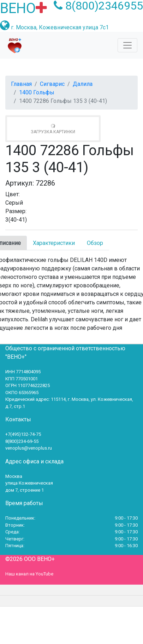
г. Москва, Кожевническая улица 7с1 (60, 27)
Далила (83, 84)
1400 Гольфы (37, 92)
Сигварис (52, 84)
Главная (21, 84)
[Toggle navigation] (127, 45)
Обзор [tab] (95, 243)
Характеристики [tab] (54, 243)
